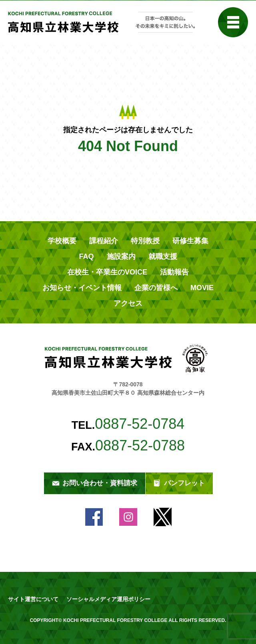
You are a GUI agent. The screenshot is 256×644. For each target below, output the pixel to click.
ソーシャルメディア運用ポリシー (108, 599)
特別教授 (145, 241)
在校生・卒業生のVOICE (107, 272)
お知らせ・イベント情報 (82, 288)
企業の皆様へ (156, 288)
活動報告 (174, 272)
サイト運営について (33, 599)
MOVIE (202, 288)
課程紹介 (104, 241)
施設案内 (121, 256)
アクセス (128, 303)
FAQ (86, 256)
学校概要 (62, 241)
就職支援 (163, 256)
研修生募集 (190, 241)
